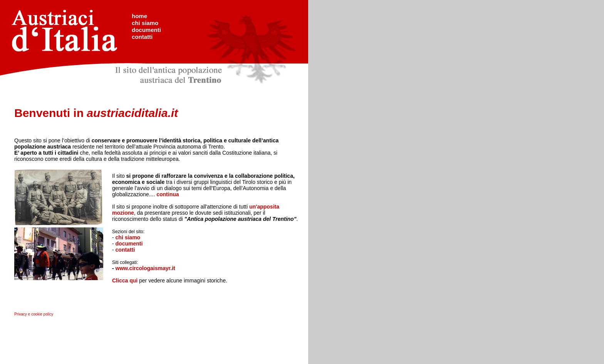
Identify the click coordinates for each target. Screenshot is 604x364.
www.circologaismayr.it (145, 268)
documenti (146, 30)
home (139, 16)
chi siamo (145, 23)
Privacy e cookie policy (34, 314)
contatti (142, 37)
